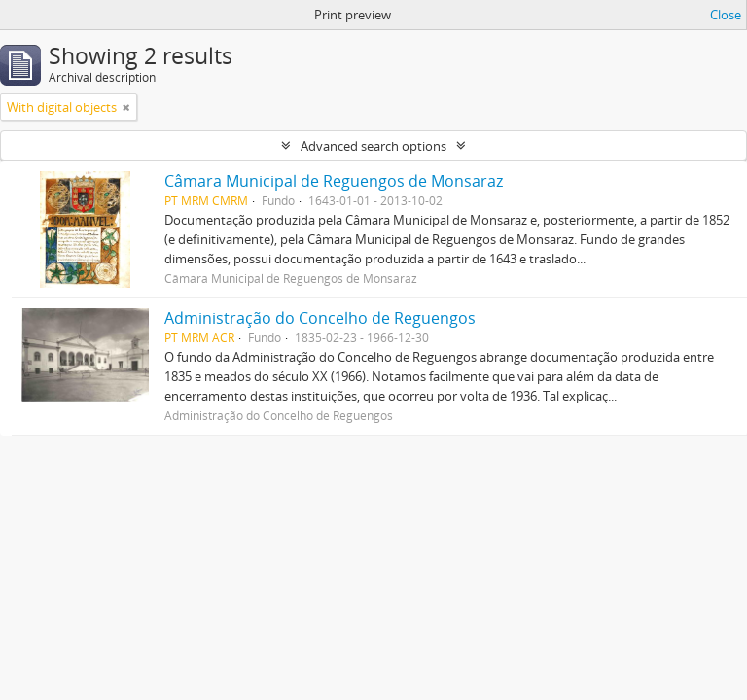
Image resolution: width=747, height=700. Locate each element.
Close (726, 15)
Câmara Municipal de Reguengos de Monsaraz (334, 181)
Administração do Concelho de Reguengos (320, 318)
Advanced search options (373, 146)
